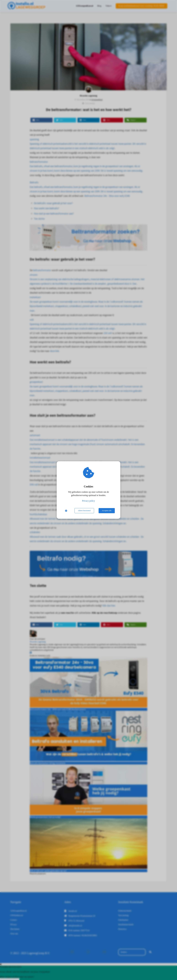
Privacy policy (89, 501)
